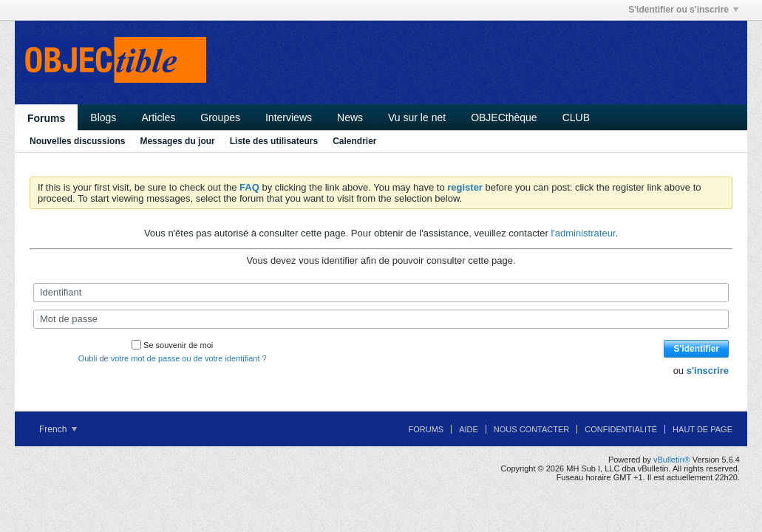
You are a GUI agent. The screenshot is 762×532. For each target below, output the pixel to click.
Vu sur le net (417, 117)
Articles (158, 117)
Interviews (289, 117)
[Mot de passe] (381, 319)
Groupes (220, 117)
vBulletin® (672, 460)
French (58, 429)
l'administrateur (583, 233)
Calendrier (354, 141)
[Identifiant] (381, 293)
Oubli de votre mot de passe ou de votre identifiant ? (173, 358)
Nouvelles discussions (77, 141)
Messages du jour (177, 141)
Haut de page (703, 429)
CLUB (576, 117)
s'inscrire (708, 371)
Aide (469, 429)
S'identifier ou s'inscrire (683, 10)
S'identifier (696, 349)
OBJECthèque (504, 117)
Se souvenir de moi (172, 345)
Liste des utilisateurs (274, 141)
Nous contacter (531, 429)
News (350, 117)
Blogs (103, 117)
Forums (46, 118)
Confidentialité (621, 429)
